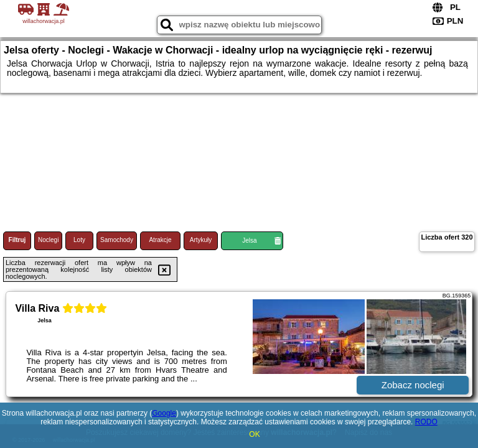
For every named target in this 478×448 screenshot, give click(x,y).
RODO (426, 422)
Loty (79, 240)
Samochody (117, 240)
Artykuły (201, 240)
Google (164, 413)
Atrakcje (160, 240)
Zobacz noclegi (413, 385)
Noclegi (48, 240)
